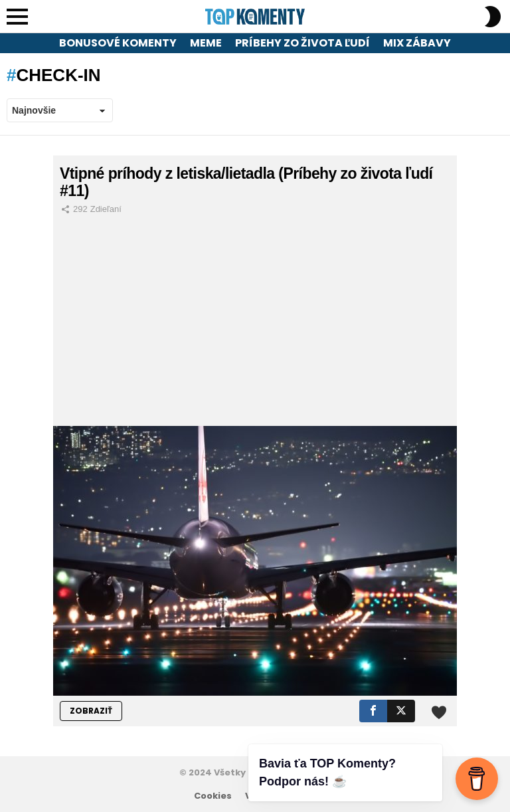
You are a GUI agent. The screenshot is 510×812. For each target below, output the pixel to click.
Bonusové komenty (118, 43)
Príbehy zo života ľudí (302, 43)
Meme (206, 43)
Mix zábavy (417, 43)
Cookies (213, 796)
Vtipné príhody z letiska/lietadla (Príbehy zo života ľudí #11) (246, 182)
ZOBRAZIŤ (91, 711)
